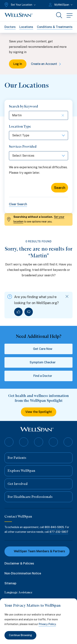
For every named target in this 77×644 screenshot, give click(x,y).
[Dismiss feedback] (67, 296)
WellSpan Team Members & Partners (37, 551)
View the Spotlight (39, 412)
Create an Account (47, 64)
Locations (26, 27)
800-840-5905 (54, 527)
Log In (18, 64)
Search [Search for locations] (60, 188)
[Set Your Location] (20, 5)
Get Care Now (39, 349)
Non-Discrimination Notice (23, 573)
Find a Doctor (39, 376)
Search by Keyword (23, 106)
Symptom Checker (38, 362)
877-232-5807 (59, 532)
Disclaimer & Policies (19, 563)
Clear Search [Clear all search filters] (18, 204)
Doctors (10, 27)
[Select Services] (38, 156)
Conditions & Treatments (55, 27)
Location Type (20, 126)
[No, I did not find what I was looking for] (29, 312)
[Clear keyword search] (62, 115)
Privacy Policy (47, 624)
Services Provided (23, 147)
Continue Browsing (20, 635)
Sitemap (10, 583)
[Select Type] (38, 135)
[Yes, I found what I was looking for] (18, 312)
